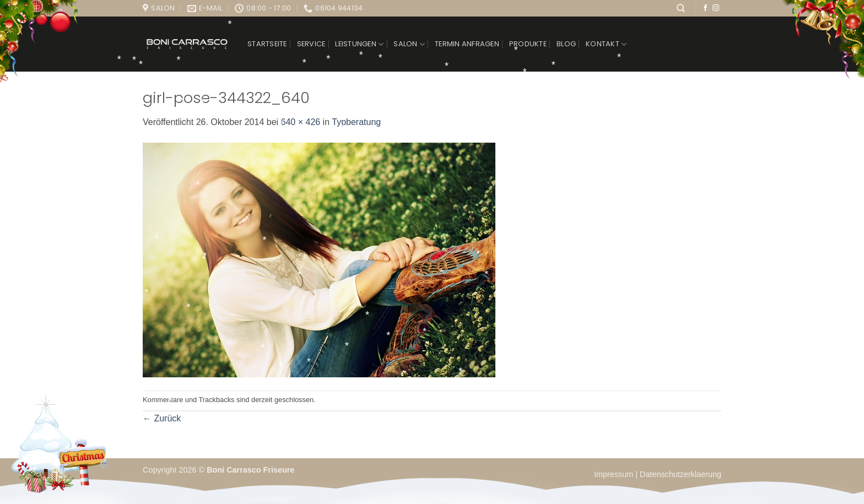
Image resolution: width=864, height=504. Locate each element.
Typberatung (356, 122)
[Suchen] (681, 8)
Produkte (528, 44)
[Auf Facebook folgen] (705, 8)
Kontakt (606, 44)
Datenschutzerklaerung (681, 474)
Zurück (162, 418)
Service (311, 44)
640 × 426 (301, 122)
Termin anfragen (467, 44)
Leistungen (359, 44)
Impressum (615, 474)
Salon (409, 44)
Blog (566, 44)
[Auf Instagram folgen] (716, 8)
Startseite (267, 44)
